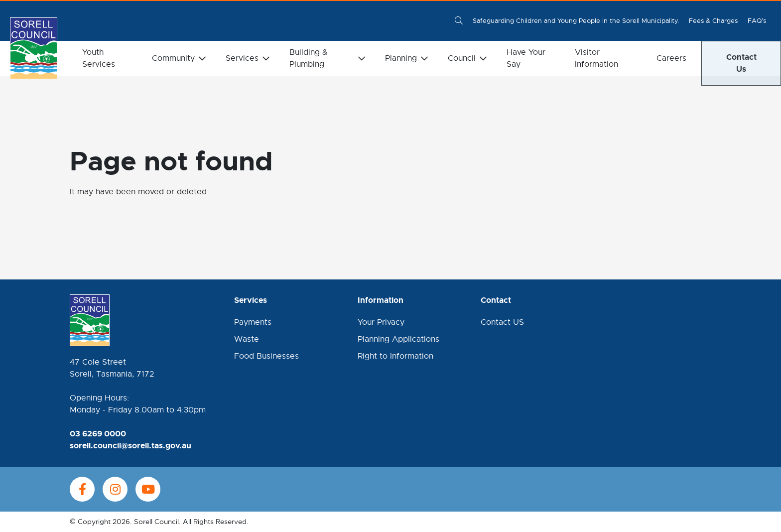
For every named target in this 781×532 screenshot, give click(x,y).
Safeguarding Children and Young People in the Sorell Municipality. (576, 21)
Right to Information (395, 356)
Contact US (502, 322)
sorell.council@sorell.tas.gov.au (130, 446)
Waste (247, 339)
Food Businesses (266, 356)
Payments (253, 322)
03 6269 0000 (98, 434)
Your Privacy (381, 322)
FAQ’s (757, 21)
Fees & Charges (713, 21)
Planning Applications (398, 339)
